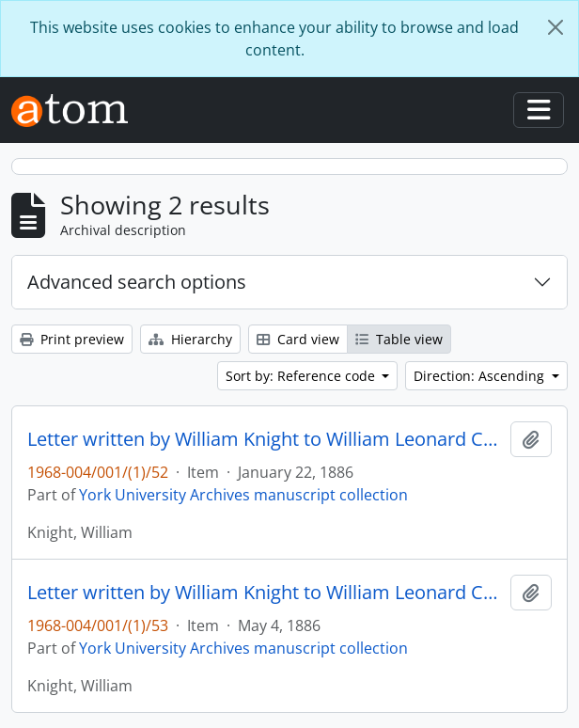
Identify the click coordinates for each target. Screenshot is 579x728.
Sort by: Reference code (302, 376)
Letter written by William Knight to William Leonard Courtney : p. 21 (265, 439)
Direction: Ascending (481, 376)
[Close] (556, 27)
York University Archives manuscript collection (243, 495)
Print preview (72, 339)
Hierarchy (190, 339)
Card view (298, 339)
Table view (399, 339)
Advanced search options (137, 282)
